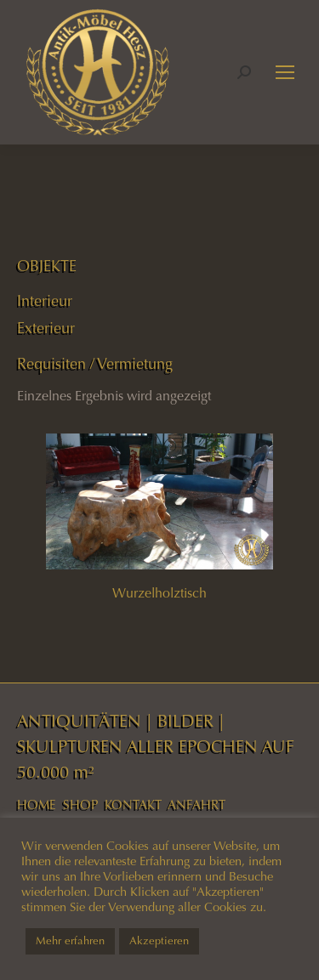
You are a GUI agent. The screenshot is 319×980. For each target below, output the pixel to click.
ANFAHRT (197, 805)
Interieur (45, 301)
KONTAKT (133, 805)
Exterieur (46, 328)
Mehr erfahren (70, 941)
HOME (37, 805)
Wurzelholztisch (159, 593)
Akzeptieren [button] (159, 941)
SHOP (80, 805)
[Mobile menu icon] (285, 72)
